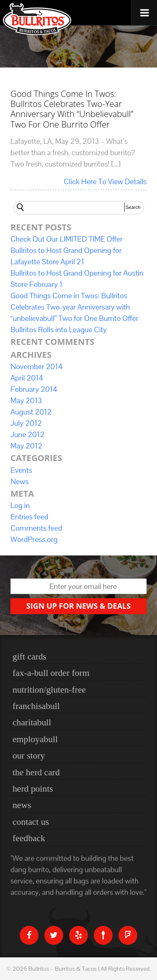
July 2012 (26, 423)
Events (21, 470)
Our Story (29, 756)
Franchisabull (36, 706)
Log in (20, 505)
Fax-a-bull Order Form (51, 673)
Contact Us (31, 822)
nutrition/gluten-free (49, 690)
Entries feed (29, 517)
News (19, 481)
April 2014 (27, 378)
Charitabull (32, 722)
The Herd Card (36, 772)
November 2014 (36, 366)
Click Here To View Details (105, 181)
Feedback (29, 838)
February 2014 (34, 389)
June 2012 (27, 434)
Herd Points (33, 789)
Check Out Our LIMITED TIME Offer (67, 239)
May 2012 (26, 446)
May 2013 (26, 400)
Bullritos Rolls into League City (59, 330)
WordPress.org (34, 539)
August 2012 (31, 412)
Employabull (35, 739)
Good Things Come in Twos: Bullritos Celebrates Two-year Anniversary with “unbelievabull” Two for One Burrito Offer (72, 108)
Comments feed (36, 528)
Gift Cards (30, 657)
